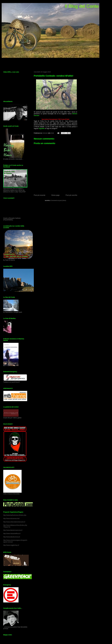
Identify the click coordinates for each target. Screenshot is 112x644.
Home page (55, 195)
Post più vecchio (71, 195)
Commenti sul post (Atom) (58, 200)
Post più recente (40, 195)
